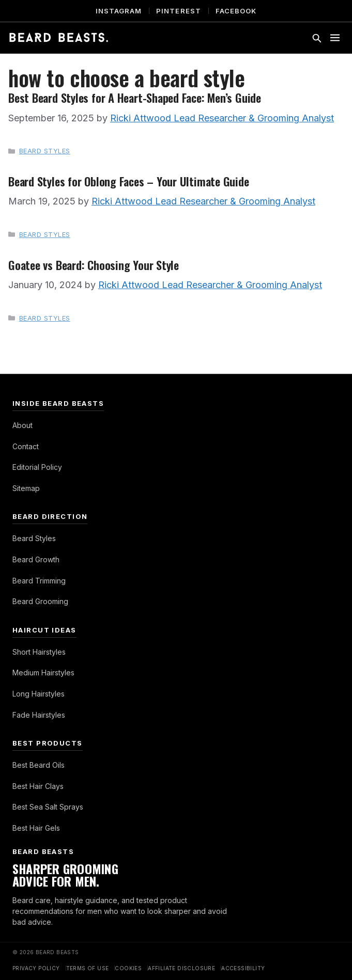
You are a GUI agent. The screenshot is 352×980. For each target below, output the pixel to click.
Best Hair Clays (38, 786)
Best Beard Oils (39, 765)
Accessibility (243, 968)
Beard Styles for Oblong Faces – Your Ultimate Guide (129, 181)
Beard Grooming (40, 601)
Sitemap (26, 488)
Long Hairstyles (39, 694)
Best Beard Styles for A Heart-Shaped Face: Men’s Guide (135, 97)
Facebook (236, 11)
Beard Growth (36, 559)
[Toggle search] (316, 38)
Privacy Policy (36, 968)
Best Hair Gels (36, 828)
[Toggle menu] (335, 38)
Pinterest (178, 11)
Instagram (119, 11)
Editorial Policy (37, 467)
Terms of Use (88, 968)
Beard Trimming (39, 581)
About (22, 425)
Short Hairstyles (39, 652)
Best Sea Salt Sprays (48, 807)
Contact (26, 446)
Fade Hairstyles (39, 715)
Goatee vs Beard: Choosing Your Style (94, 265)
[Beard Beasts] (59, 38)
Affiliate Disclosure (181, 968)
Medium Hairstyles (43, 673)
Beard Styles (45, 151)
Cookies (128, 968)
